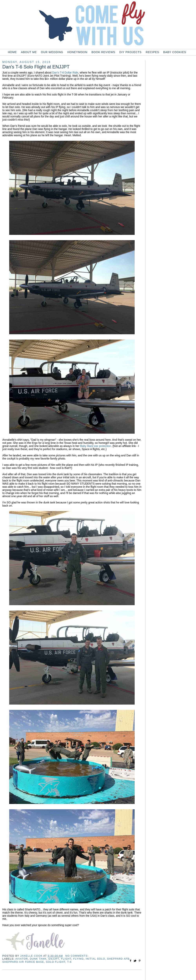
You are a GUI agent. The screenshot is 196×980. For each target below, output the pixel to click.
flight (66, 959)
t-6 (69, 962)
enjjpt (54, 959)
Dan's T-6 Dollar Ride (65, 73)
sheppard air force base (23, 962)
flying (79, 959)
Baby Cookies (175, 52)
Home (12, 52)
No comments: (77, 956)
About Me (29, 52)
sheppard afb (118, 959)
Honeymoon (77, 52)
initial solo (95, 959)
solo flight (56, 962)
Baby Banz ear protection (96, 446)
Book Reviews (103, 52)
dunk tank (38, 959)
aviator (22, 959)
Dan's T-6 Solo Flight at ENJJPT (36, 67)
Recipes (152, 52)
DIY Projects (131, 52)
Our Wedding (52, 52)
